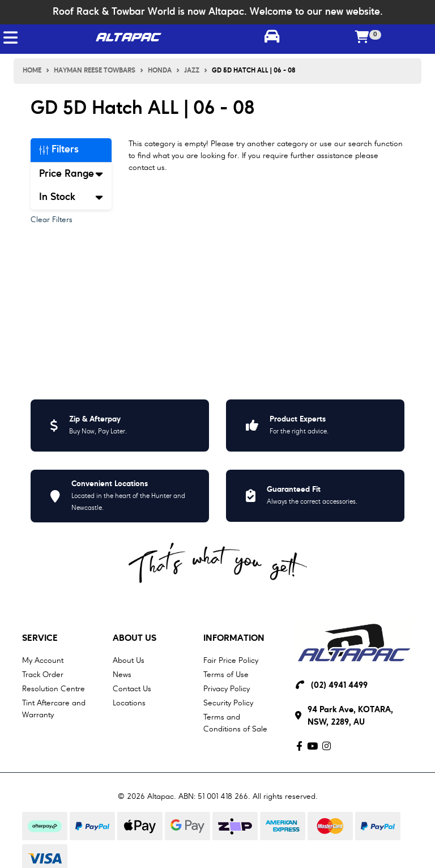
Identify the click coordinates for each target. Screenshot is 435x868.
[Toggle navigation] (10, 38)
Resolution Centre (54, 689)
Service (40, 639)
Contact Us (132, 689)
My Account (43, 661)
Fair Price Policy (231, 661)
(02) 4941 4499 (339, 686)
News (122, 675)
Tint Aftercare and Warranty (54, 709)
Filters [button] (59, 150)
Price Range (71, 174)
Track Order (43, 675)
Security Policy (228, 703)
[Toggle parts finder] (272, 38)
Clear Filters (52, 220)
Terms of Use (226, 675)
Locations (129, 703)
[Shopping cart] (362, 38)
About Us (135, 639)
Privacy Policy (227, 689)
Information (234, 639)
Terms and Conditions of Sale (235, 723)
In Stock (71, 197)
